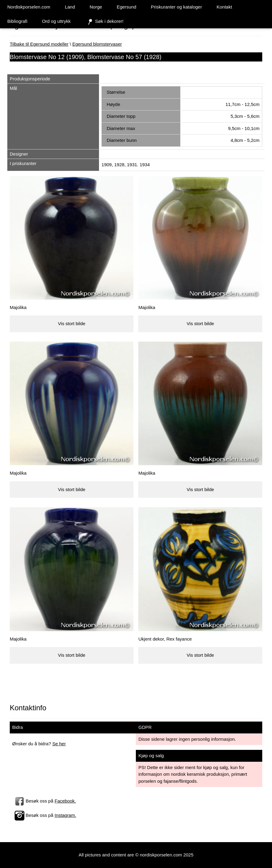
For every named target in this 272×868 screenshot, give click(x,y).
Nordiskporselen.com (29, 7)
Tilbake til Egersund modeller (39, 44)
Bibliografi (17, 21)
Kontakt (224, 7)
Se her (59, 744)
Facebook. (65, 801)
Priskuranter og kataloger (176, 7)
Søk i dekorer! (104, 22)
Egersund (126, 7)
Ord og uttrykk (56, 21)
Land (70, 7)
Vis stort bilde (72, 323)
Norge (96, 7)
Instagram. (65, 815)
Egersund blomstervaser (97, 44)
